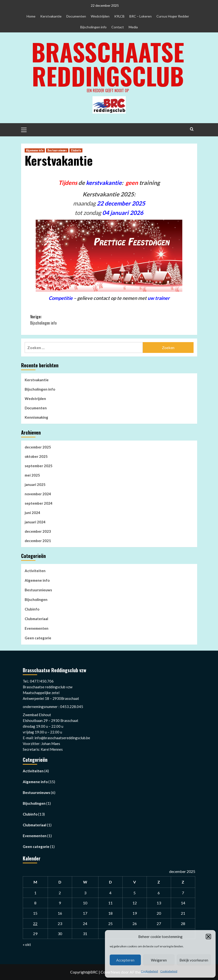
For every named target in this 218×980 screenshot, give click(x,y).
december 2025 (38, 447)
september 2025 (39, 466)
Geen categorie (38, 638)
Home (31, 16)
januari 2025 (35, 484)
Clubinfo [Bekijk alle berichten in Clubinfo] (76, 150)
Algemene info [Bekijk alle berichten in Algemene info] (35, 150)
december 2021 (38, 541)
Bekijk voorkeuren (194, 960)
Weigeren (159, 960)
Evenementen (37, 628)
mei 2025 (32, 475)
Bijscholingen (36, 599)
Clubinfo (32, 609)
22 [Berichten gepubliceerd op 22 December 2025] (35, 923)
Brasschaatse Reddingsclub (108, 64)
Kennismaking (36, 417)
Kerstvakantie (51, 16)
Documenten (76, 16)
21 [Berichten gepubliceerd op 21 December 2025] (183, 913)
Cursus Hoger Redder (173, 16)
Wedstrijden (100, 16)
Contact (118, 27)
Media (133, 27)
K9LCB (119, 16)
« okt (27, 944)
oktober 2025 (36, 456)
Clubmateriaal (36, 619)
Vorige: (70, 320)
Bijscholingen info (93, 27)
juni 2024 (32, 513)
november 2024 (38, 494)
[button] (208, 937)
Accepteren (125, 960)
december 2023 (38, 531)
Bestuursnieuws (38, 590)
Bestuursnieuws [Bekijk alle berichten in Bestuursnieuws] (57, 150)
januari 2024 (35, 522)
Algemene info (37, 580)
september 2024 (39, 503)
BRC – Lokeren (141, 16)
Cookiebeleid (149, 971)
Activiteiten (35, 571)
